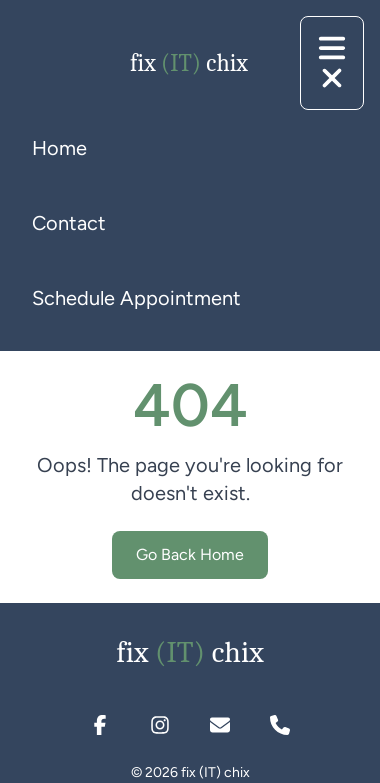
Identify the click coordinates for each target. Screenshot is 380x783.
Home (59, 148)
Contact (69, 223)
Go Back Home (190, 554)
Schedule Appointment (136, 298)
